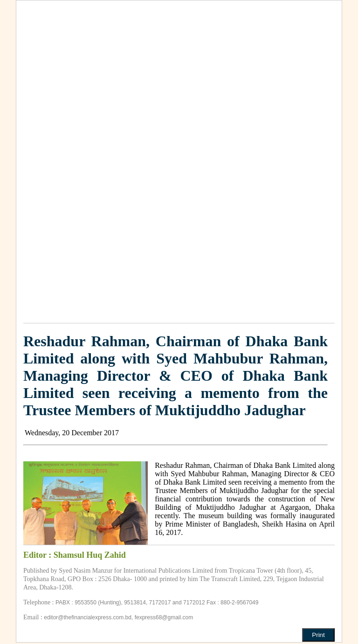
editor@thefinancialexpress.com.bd (88, 617)
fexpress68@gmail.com (164, 617)
